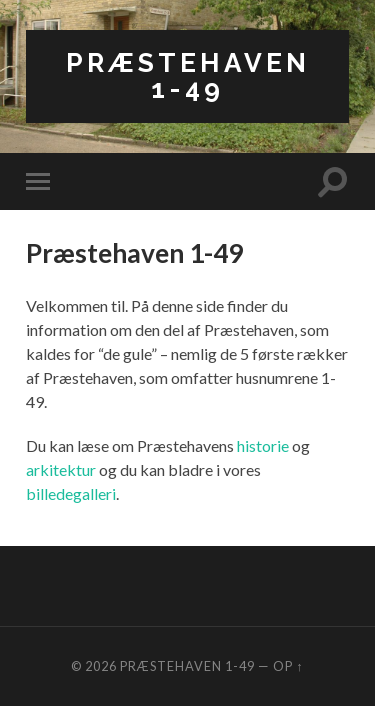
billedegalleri (71, 493)
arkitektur (61, 469)
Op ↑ (288, 666)
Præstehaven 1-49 (188, 75)
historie (263, 445)
